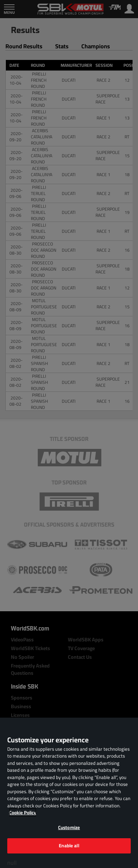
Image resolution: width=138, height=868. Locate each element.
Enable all (69, 845)
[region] (69, 793)
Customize (69, 827)
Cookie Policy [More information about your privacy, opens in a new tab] (23, 812)
